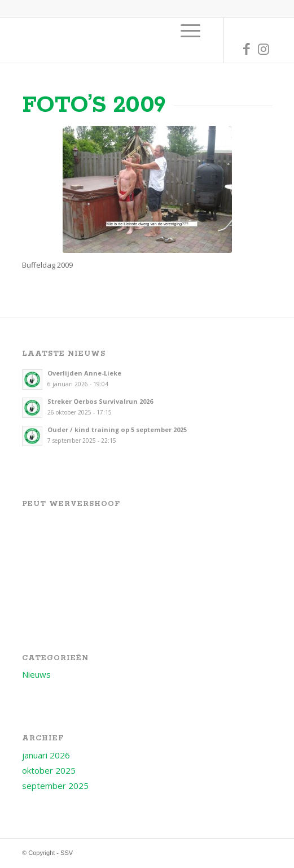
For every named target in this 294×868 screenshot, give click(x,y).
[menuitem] (190, 30)
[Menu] (190, 30)
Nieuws (36, 674)
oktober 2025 (49, 770)
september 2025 (55, 786)
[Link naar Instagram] (264, 49)
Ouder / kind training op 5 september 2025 (117, 429)
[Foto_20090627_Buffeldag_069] (147, 189)
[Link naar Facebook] (247, 49)
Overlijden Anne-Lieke (84, 373)
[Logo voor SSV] (122, 40)
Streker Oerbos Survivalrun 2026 (100, 401)
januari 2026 (46, 755)
